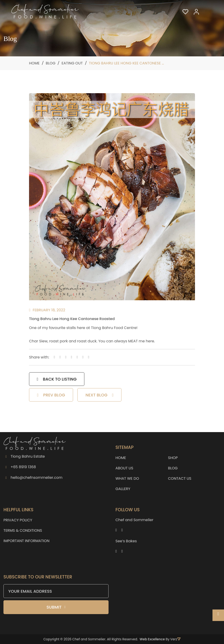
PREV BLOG (51, 395)
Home (34, 63)
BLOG (173, 468)
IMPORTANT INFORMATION (26, 541)
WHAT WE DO (127, 478)
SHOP (173, 458)
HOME (121, 458)
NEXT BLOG (99, 395)
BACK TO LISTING (57, 379)
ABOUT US (124, 468)
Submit (56, 607)
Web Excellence (152, 639)
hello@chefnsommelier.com (37, 478)
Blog (51, 63)
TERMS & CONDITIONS (23, 530)
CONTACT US (180, 478)
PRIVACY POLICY (18, 520)
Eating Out (72, 63)
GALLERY (123, 489)
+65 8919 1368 (23, 467)
